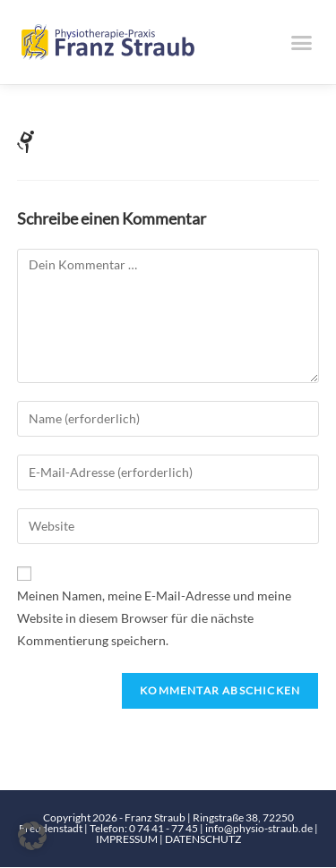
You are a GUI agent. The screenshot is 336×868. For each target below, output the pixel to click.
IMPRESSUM (128, 840)
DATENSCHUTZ (203, 840)
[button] (302, 42)
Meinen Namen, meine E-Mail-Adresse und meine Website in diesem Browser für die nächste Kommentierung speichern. (154, 618)
